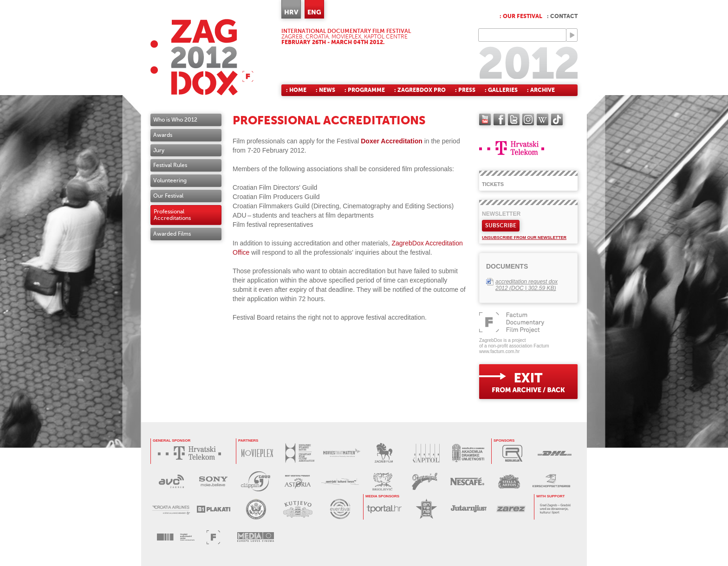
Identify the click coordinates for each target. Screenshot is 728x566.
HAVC (176, 537)
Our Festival (168, 196)
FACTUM (213, 537)
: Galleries (501, 90)
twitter (514, 119)
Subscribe (501, 225)
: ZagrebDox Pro (420, 90)
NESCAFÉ (467, 481)
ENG (314, 12)
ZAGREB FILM (384, 453)
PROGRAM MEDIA (256, 537)
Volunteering (170, 180)
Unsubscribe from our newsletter (524, 238)
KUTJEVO (298, 509)
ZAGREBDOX (202, 57)
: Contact (562, 16)
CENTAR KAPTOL (426, 453)
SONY (213, 481)
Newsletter (501, 214)
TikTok (557, 119)
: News (325, 90)
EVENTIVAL (340, 509)
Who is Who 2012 (175, 120)
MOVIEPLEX (257, 453)
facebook (499, 119)
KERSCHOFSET (551, 481)
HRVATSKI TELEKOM (192, 453)
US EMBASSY (256, 509)
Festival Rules (170, 165)
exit (528, 382)
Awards (163, 135)
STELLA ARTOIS (509, 481)
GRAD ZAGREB (555, 509)
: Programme (365, 90)
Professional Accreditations (172, 215)
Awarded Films (172, 234)
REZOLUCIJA (512, 453)
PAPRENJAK (425, 481)
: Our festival (521, 16)
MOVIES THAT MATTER (341, 453)
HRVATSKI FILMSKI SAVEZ (299, 453)
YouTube (485, 119)
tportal (384, 509)
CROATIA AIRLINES (171, 509)
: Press (465, 90)
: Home (296, 90)
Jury (159, 150)
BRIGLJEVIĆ (382, 481)
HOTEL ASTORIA (298, 481)
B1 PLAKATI (213, 509)
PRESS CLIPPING (256, 481)
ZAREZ (511, 509)
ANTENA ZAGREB (426, 509)
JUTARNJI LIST (469, 509)
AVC (171, 481)
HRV (291, 12)
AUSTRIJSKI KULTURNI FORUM (340, 481)
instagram (528, 119)
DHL (555, 453)
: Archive (541, 90)
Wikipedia (543, 119)
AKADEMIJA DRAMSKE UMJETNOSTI (468, 453)
